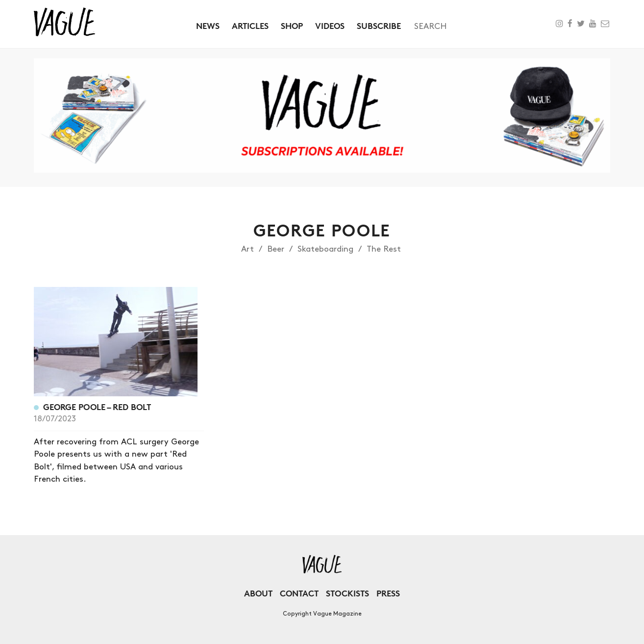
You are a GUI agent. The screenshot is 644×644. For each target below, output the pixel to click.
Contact (299, 593)
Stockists (347, 593)
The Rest (384, 249)
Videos (330, 26)
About (258, 593)
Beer (276, 249)
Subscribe (379, 26)
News (208, 26)
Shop (292, 26)
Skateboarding (325, 249)
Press (388, 593)
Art (248, 249)
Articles (250, 26)
